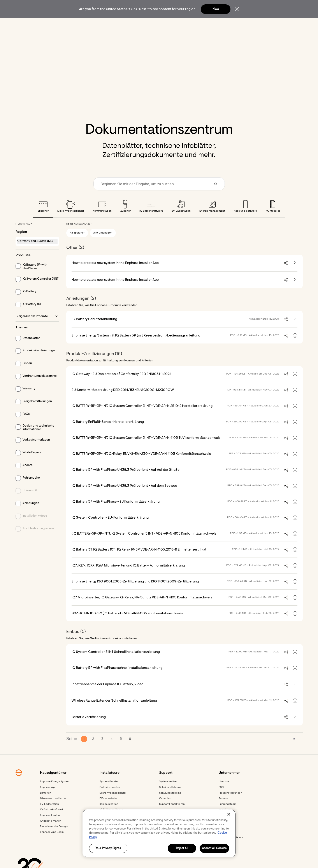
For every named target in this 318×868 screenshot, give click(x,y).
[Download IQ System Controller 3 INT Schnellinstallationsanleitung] (295, 664)
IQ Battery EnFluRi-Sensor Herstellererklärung (108, 434)
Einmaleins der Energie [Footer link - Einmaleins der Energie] (54, 838)
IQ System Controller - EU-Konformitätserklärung (110, 530)
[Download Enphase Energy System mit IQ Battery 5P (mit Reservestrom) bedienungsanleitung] (295, 347)
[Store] (149, 24)
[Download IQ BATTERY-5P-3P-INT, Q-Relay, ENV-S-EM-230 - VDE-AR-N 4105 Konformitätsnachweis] (295, 466)
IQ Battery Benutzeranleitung (94, 331)
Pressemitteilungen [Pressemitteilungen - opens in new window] (230, 805)
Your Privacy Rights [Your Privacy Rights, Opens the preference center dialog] (108, 848)
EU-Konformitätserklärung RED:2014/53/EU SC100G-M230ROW (123, 402)
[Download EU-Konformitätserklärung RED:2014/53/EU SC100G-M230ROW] (295, 402)
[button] (249, 24)
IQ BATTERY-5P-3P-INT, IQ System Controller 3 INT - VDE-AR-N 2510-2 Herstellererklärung (142, 418)
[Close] (229, 814)
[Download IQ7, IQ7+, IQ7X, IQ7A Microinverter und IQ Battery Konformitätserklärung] (295, 577)
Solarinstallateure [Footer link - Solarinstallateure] (170, 799)
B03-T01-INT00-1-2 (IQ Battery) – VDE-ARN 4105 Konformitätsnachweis (127, 625)
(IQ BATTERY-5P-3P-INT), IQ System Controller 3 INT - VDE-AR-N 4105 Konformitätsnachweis (144, 546)
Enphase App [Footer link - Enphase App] (48, 799)
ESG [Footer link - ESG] (221, 799)
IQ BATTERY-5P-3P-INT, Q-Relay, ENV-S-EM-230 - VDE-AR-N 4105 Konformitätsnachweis (141, 466)
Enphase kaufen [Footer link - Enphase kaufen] (50, 827)
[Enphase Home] (63, 24)
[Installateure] (123, 24)
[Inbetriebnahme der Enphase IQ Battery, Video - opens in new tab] (295, 696)
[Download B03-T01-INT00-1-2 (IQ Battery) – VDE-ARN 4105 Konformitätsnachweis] (295, 625)
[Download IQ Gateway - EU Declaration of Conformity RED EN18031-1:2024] (295, 386)
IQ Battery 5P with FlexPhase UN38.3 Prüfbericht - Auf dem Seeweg (124, 498)
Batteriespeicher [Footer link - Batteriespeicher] (110, 799)
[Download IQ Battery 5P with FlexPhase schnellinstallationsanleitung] (295, 680)
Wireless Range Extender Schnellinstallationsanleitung (114, 713)
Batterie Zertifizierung (89, 729)
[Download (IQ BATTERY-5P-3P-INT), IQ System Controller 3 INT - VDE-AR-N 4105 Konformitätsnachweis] (295, 546)
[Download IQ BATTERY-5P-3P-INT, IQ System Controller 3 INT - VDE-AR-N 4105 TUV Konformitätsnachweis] (295, 450)
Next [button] (216, 9)
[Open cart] (232, 24)
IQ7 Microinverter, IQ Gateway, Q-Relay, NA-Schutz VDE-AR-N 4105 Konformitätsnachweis (142, 609)
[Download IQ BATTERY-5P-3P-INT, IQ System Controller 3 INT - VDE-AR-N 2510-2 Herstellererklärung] (295, 418)
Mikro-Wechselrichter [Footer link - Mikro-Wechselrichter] (53, 810)
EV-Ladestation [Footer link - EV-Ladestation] (50, 816)
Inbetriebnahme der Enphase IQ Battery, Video (108, 696)
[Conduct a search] (153, 196)
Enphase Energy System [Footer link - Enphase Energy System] (55, 793)
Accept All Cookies (214, 848)
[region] (159, 833)
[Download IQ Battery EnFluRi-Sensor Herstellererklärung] (295, 434)
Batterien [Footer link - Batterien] (46, 805)
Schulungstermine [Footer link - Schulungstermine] (170, 805)
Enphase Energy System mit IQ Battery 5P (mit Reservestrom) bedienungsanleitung (136, 347)
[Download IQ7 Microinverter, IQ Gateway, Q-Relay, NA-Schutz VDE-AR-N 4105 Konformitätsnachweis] (295, 609)
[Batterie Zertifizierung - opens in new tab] (295, 729)
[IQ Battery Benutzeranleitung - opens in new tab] (295, 331)
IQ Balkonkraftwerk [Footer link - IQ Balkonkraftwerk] (52, 821)
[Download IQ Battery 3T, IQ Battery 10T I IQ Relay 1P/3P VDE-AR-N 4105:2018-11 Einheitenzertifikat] (295, 561)
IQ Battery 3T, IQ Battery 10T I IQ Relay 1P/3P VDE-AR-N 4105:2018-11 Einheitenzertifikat (139, 561)
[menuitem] (91, 24)
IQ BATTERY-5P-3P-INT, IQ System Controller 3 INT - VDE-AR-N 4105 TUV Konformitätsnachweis (146, 450)
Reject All (182, 848)
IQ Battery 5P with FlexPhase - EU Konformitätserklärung (116, 514)
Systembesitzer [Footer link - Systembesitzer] (168, 793)
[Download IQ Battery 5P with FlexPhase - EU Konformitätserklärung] (295, 514)
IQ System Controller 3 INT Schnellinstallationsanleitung (116, 664)
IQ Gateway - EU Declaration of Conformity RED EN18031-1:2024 (121, 386)
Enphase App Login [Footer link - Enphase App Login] (52, 844)
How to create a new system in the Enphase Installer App (115, 275)
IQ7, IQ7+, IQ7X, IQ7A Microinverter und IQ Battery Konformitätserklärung (128, 577)
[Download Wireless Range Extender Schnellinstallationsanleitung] (295, 713)
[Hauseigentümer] (91, 24)
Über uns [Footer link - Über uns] (224, 793)
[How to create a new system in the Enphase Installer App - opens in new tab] (295, 275)
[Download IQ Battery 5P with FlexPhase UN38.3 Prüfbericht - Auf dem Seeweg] (295, 498)
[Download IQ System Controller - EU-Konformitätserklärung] (295, 530)
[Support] (171, 24)
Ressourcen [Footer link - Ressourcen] (107, 861)
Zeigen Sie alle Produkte (37, 328)
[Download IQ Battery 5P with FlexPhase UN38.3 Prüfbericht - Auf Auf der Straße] (295, 482)
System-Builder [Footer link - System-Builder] (109, 793)
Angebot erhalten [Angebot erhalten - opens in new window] (51, 833)
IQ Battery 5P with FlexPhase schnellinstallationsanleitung (117, 680)
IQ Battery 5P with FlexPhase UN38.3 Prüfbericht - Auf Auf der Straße (126, 482)
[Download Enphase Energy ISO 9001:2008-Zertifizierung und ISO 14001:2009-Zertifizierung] (295, 593)
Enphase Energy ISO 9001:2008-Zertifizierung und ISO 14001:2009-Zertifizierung (135, 593)
